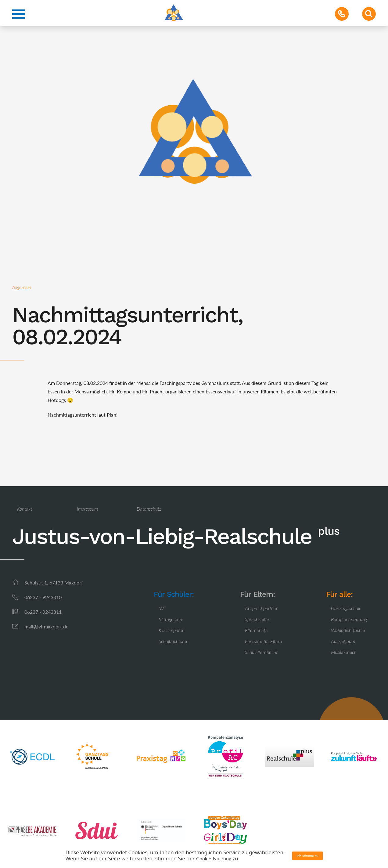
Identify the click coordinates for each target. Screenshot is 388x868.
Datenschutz (149, 509)
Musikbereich (344, 652)
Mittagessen (170, 619)
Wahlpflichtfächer (348, 630)
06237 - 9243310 (43, 597)
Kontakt (25, 509)
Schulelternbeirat (261, 652)
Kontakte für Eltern (263, 641)
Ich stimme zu (307, 856)
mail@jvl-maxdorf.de (46, 626)
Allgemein (22, 287)
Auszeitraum (343, 641)
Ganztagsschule (346, 608)
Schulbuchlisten (174, 641)
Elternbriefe (256, 630)
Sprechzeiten (258, 619)
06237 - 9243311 (43, 612)
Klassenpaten (172, 630)
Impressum (87, 509)
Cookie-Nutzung (214, 858)
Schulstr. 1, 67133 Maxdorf (54, 582)
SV (161, 608)
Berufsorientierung (349, 619)
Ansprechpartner (261, 608)
